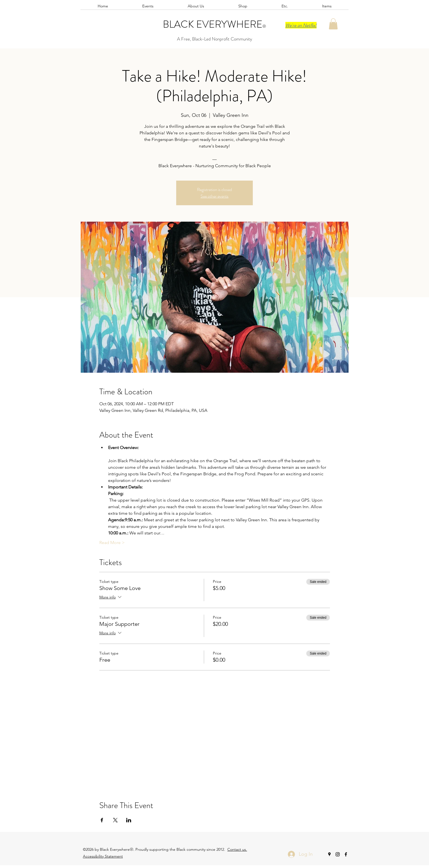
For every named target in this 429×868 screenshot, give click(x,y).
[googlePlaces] (329, 854)
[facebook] (346, 854)
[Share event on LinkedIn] (129, 820)
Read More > (112, 542)
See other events (215, 196)
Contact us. (237, 849)
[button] (333, 24)
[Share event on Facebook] (102, 820)
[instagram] (338, 854)
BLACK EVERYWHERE (213, 24)
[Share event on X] (115, 820)
